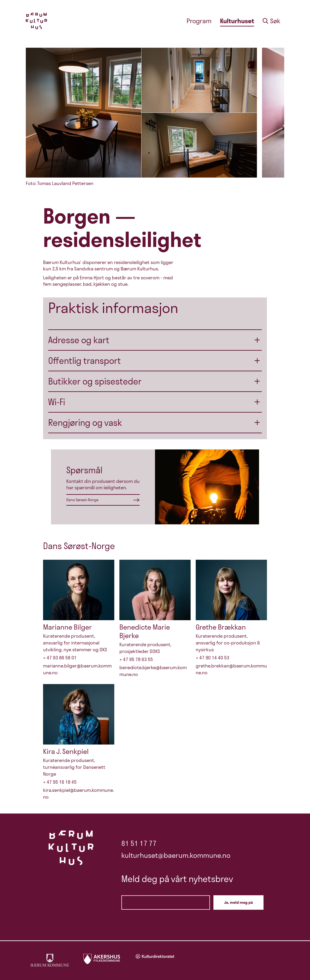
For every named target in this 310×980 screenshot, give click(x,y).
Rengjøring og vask (85, 423)
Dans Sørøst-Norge (82, 500)
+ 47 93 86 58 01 (60, 658)
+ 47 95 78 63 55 (136, 659)
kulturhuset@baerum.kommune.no (176, 855)
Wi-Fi (57, 402)
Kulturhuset (237, 21)
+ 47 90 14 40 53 (212, 658)
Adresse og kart (79, 340)
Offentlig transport (85, 361)
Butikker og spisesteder (95, 381)
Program (199, 21)
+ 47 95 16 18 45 (60, 782)
